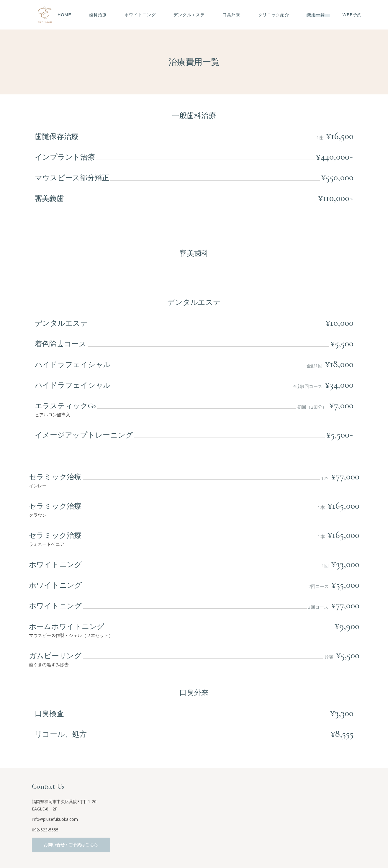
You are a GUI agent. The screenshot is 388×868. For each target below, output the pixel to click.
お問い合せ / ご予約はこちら (71, 845)
